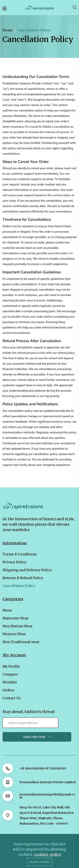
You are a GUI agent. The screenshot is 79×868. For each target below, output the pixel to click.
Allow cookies (40, 862)
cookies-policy (48, 854)
